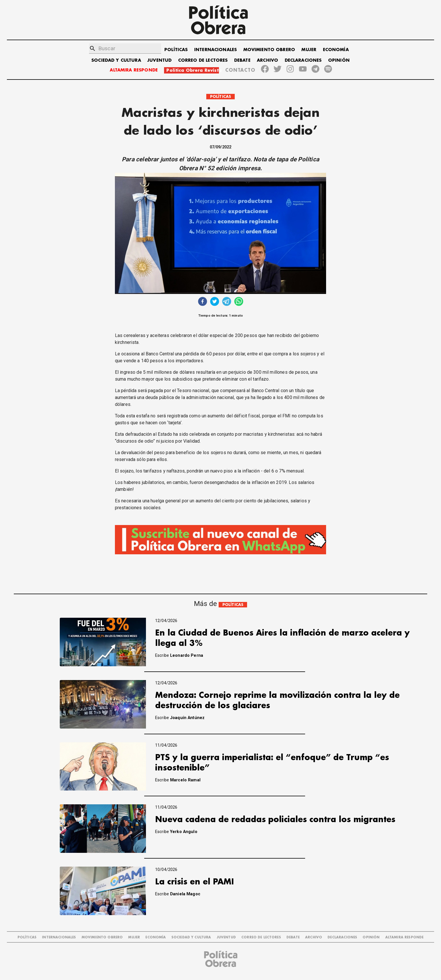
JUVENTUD (159, 60)
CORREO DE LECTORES (203, 60)
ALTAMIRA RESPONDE (134, 70)
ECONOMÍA (336, 50)
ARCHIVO (267, 60)
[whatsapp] (239, 302)
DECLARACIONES (303, 60)
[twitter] (215, 302)
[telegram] (227, 302)
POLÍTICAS (176, 50)
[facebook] (203, 302)
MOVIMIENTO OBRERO (269, 50)
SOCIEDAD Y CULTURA (116, 60)
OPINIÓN (339, 60)
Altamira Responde (405, 937)
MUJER (309, 50)
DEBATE (242, 60)
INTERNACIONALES (215, 50)
